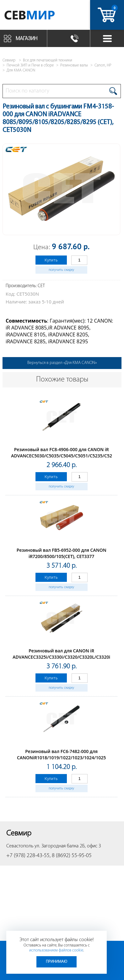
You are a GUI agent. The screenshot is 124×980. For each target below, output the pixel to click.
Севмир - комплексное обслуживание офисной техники (38, 16)
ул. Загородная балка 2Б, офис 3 (68, 846)
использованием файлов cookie (56, 950)
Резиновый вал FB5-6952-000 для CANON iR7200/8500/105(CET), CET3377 (62, 553)
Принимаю (57, 962)
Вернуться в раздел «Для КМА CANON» (62, 363)
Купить (51, 260)
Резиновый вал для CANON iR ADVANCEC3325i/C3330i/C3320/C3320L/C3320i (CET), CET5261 (61, 657)
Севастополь (20, 846)
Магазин (27, 38)
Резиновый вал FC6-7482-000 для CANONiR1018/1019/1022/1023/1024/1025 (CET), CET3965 (61, 758)
